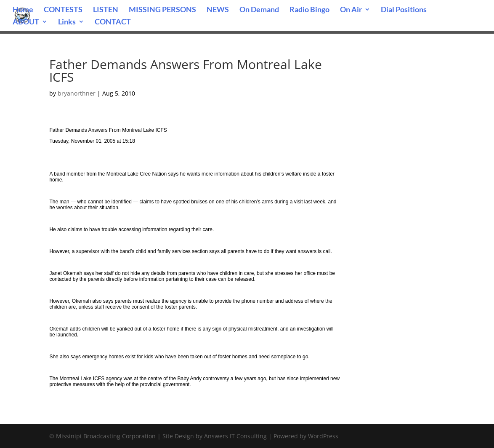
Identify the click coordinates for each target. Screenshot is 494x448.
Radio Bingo (309, 10)
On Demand (259, 10)
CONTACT (113, 22)
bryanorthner (77, 93)
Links (67, 22)
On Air (351, 10)
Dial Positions (404, 10)
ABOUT (26, 22)
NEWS (218, 10)
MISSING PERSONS (162, 10)
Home (23, 10)
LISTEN (106, 10)
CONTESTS (63, 10)
